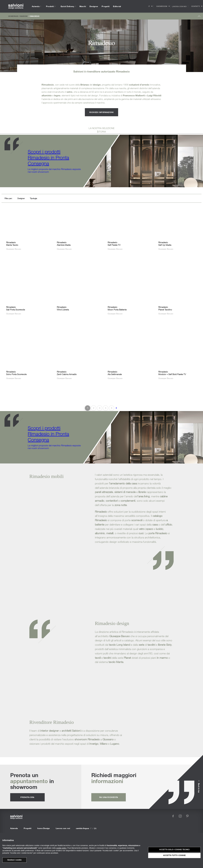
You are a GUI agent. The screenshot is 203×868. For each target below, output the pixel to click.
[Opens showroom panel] (162, 6)
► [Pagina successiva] (116, 408)
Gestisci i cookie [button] (14, 860)
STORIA (102, 132)
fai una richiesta (109, 797)
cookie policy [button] (61, 848)
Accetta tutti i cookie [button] (174, 855)
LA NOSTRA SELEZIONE (101, 128)
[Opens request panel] (196, 6)
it (91, 828)
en (95, 828)
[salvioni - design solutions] (16, 6)
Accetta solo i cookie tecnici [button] (174, 850)
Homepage (13, 16)
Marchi (24, 16)
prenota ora (27, 797)
